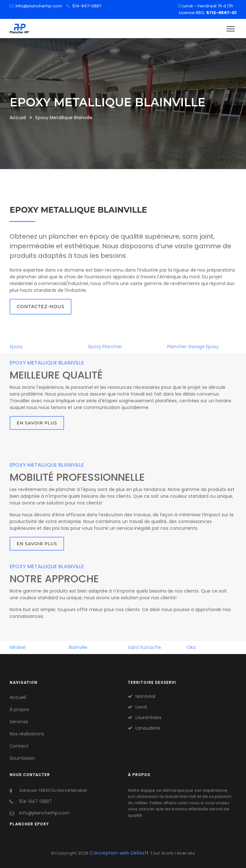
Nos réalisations (27, 734)
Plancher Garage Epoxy (193, 347)
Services (19, 722)
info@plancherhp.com (39, 6)
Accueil (18, 118)
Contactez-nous (41, 307)
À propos (19, 709)
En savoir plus (37, 423)
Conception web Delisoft (120, 853)
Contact (19, 746)
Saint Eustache (144, 647)
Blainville (78, 647)
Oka (191, 647)
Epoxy (16, 347)
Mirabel (18, 647)
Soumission (22, 758)
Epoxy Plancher (105, 347)
